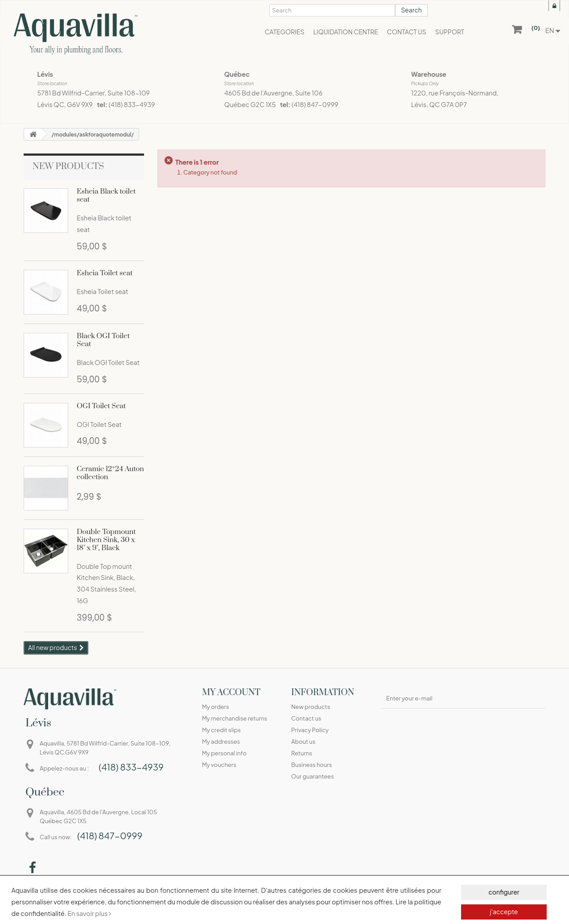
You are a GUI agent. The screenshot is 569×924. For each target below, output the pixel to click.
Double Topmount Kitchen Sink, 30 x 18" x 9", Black (106, 540)
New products (68, 167)
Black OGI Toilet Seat (103, 340)
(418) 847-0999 (315, 104)
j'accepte (504, 912)
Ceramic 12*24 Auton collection (110, 473)
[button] (284, 31)
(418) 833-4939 (132, 104)
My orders (216, 707)
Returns (302, 753)
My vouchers (219, 765)
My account (231, 693)
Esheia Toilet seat (105, 273)
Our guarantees (313, 776)
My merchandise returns (235, 718)
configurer (504, 892)
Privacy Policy (310, 730)
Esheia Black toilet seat (106, 195)
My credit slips (221, 730)
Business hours (311, 765)
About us (303, 742)
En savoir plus (89, 913)
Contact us (306, 718)
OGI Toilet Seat (101, 406)
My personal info (224, 753)
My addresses (221, 742)
